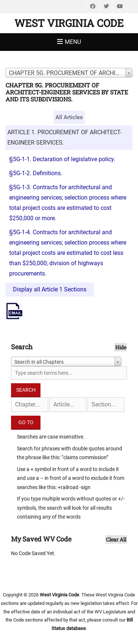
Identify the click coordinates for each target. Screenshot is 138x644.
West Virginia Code (69, 23)
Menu (73, 42)
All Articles (69, 117)
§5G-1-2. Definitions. (36, 173)
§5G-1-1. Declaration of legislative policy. (62, 159)
